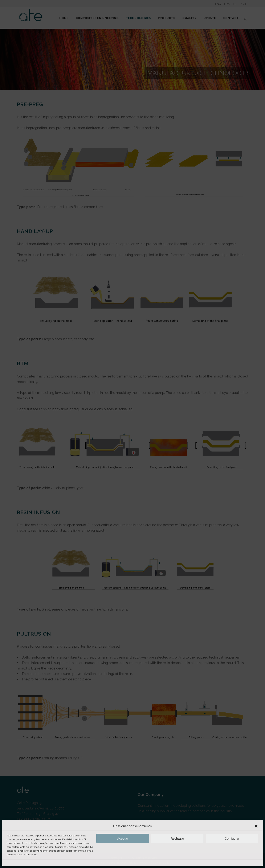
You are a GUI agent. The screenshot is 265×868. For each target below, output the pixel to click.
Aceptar (123, 838)
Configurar (232, 838)
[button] (256, 826)
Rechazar (177, 838)
